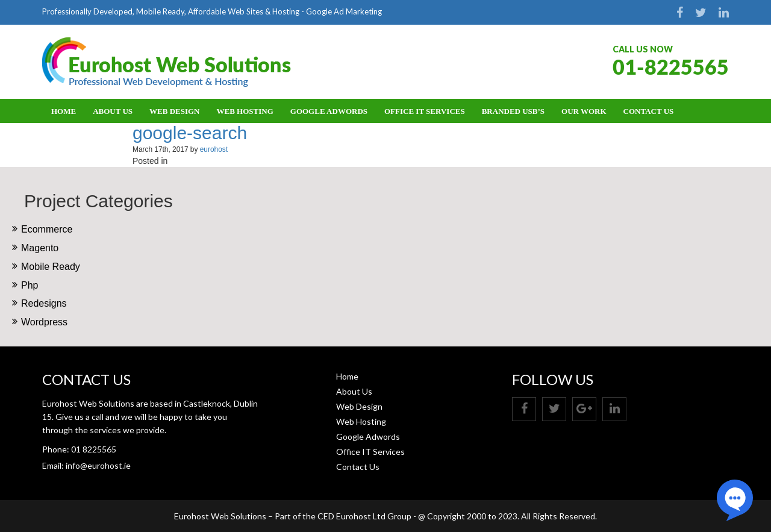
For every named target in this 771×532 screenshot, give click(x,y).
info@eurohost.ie (98, 465)
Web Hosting (245, 111)
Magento (40, 248)
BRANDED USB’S (513, 111)
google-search (190, 133)
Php (30, 285)
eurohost (214, 149)
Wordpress (44, 322)
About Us (113, 111)
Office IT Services (425, 111)
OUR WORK (584, 111)
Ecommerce (47, 229)
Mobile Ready (51, 267)
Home (64, 111)
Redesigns (44, 303)
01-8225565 (671, 67)
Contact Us (649, 111)
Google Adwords (329, 111)
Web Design (174, 111)
